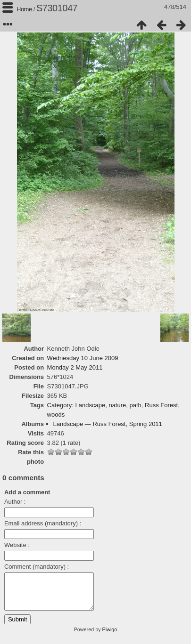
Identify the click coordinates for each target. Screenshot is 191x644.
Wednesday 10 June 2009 (83, 358)
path (136, 405)
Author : (15, 502)
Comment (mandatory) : (37, 567)
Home (24, 9)
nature (117, 405)
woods (56, 415)
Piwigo (110, 636)
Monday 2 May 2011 (75, 367)
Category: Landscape (76, 405)
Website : (17, 545)
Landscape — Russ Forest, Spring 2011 (108, 424)
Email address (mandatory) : (43, 523)
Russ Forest (161, 405)
